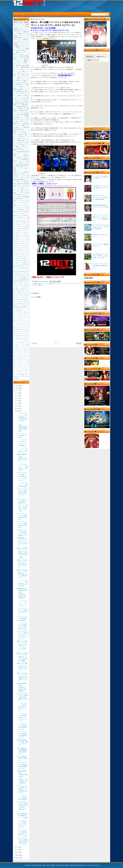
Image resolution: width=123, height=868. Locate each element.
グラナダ (26, 191)
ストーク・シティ (23, 170)
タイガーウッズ (20, 298)
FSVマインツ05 (18, 99)
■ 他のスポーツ (101, 57)
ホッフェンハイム (24, 238)
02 (18, 850)
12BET (53, 865)
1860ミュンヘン (22, 309)
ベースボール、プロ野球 (21, 116)
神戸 (27, 172)
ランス (19, 288)
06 (18, 406)
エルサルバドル (25, 317)
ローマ (21, 80)
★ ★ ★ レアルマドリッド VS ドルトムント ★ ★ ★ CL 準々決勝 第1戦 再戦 (101, 198)
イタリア (23, 84)
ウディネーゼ (18, 187)
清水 (27, 165)
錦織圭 (21, 107)
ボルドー (16, 227)
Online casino (17, 311)
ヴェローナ (23, 217)
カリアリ (26, 213)
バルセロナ (18, 51)
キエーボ (26, 243)
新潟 (21, 140)
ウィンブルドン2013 (23, 296)
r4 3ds (93, 865)
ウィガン (18, 285)
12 (18, 390)
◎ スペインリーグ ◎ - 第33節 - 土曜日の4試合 (22, 501)
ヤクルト (26, 178)
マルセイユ (20, 172)
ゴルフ (18, 150)
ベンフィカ (20, 287)
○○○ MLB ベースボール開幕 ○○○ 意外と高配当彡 (22, 781)
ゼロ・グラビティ (20, 356)
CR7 (17, 272)
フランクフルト (20, 206)
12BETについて (26, 14)
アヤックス (17, 294)
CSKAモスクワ (18, 242)
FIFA (21, 272)
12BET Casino (60, 865)
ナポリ (18, 110)
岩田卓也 (19, 330)
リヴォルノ (24, 303)
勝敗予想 (41, 285)
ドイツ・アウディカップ (21, 363)
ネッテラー (55, 14)
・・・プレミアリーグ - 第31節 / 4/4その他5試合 (22, 797)
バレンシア (20, 155)
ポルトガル (20, 124)
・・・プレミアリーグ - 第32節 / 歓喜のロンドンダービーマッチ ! (22, 707)
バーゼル (21, 258)
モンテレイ (18, 328)
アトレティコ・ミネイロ (22, 283)
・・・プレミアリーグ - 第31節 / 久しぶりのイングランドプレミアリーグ (22, 824)
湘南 (27, 184)
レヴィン (23, 373)
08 (18, 401)
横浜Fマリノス (21, 118)
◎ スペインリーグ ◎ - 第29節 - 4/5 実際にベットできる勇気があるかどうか (22, 789)
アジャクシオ (23, 292)
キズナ (27, 350)
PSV (15, 273)
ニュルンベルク (21, 247)
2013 (17, 858)
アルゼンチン (24, 73)
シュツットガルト (23, 168)
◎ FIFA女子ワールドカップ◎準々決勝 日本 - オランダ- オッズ (101, 188)
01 (18, 852)
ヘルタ (16, 195)
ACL (15, 212)
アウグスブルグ (21, 185)
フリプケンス (26, 367)
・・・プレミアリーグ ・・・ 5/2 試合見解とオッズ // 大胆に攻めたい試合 (22, 417)
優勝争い (24, 210)
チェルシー (24, 52)
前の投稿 (79, 343)
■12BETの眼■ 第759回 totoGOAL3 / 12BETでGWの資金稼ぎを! (22, 687)
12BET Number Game (71, 865)
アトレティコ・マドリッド (21, 64)
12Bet (39, 284)
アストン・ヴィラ (23, 154)
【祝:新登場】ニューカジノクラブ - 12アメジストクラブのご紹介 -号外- (22, 542)
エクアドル (19, 221)
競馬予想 (26, 159)
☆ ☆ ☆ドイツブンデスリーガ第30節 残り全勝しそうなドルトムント (22, 493)
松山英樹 (21, 165)
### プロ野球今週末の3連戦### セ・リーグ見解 (22, 816)
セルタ (27, 202)
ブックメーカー (19, 26)
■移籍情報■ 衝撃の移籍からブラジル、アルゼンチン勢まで (101, 207)
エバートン (25, 129)
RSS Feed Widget (97, 123)
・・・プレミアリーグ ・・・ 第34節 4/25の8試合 (22, 485)
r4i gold (89, 865)
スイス (20, 146)
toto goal (22, 65)
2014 (17, 855)
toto (25, 67)
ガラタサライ (22, 255)
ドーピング (17, 365)
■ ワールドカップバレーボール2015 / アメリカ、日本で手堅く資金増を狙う (101, 227)
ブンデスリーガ (23, 43)
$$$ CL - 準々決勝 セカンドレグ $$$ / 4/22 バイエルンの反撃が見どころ (23, 574)
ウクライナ (21, 273)
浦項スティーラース (19, 305)
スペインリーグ (23, 35)
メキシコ (23, 142)
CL (48, 284)
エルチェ (26, 167)
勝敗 (25, 114)
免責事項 (24, 375)
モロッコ (27, 326)
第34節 (19, 307)
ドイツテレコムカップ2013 (23, 361)
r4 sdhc (97, 865)
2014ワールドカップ (21, 28)
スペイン (22, 101)
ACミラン (17, 67)
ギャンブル (25, 86)
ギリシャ (19, 174)
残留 (25, 264)
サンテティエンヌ (18, 223)
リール (25, 240)
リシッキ (24, 328)
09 (18, 398)
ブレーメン (24, 249)
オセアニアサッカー (18, 348)
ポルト (16, 251)
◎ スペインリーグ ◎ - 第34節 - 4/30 (22, 435)
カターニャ (21, 232)
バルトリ (17, 320)
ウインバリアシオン (23, 347)
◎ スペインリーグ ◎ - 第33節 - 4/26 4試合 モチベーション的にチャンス (22, 476)
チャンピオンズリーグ (70, 284)
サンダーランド (21, 161)
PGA (26, 272)
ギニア (17, 318)
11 (18, 393)
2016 (17, 386)
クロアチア (17, 144)
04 (18, 411)
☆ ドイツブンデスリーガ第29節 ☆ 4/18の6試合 (22, 619)
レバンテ (22, 208)
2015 (17, 388)
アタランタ (22, 212)
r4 (85, 865)
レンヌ (19, 253)
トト (18, 88)
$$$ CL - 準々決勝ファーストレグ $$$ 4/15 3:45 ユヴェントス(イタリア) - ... (22, 667)
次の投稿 (34, 343)
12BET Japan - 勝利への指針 (42, 865)
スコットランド (20, 245)
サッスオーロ (18, 202)
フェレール (18, 367)
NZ (28, 331)
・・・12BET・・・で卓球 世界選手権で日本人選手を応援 (22, 427)
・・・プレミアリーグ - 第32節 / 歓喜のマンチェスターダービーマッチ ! (22, 717)
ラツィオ (21, 127)
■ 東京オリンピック (93, 60)
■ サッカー (90, 57)
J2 (20, 114)
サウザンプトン (24, 122)
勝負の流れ (25, 103)
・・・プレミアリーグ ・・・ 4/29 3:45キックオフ (23, 450)
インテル (16, 86)
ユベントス (35, 285)
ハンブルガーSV (21, 193)
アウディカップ (21, 337)
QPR (24, 228)
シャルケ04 (20, 133)
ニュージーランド (25, 318)
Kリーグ (24, 331)
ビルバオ (17, 178)
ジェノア (16, 163)
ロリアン (26, 288)
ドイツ (16, 77)
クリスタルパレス (23, 131)
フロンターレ (24, 324)
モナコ (78, 284)
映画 (16, 378)
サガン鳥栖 (25, 109)
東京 (18, 129)
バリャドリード (21, 234)
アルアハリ (22, 339)
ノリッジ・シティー (23, 204)
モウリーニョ (17, 277)
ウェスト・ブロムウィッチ (21, 219)
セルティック (20, 215)
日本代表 (26, 56)
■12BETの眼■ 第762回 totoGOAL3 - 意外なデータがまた (22, 458)
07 (18, 403)
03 (18, 847)
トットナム (25, 148)
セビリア (19, 105)
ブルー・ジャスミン (20, 369)
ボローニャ (24, 275)
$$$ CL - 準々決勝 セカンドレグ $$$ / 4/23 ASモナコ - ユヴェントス (22, 564)
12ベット (44, 284)
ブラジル (19, 75)
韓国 (18, 90)
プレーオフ (21, 236)
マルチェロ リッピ (18, 326)
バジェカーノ (23, 225)
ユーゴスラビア (22, 371)
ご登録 (35, 14)
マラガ (18, 240)
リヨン (23, 227)
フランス (26, 88)
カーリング (21, 350)
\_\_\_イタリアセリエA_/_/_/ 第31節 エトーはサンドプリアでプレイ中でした (22, 635)
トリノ (21, 182)
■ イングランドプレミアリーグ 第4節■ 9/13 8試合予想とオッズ (100, 266)
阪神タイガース (24, 198)
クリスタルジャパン (20, 352)
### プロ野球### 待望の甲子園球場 (22, 758)
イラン (23, 157)
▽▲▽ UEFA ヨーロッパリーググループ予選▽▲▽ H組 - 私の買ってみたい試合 (100, 256)
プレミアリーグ (44, 14)
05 (18, 408)
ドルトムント (19, 60)
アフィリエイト (66, 14)
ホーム (17, 14)
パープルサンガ (25, 365)
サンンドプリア (25, 354)
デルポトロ (22, 300)
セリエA (26, 34)
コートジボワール (21, 200)
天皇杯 (23, 279)
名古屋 (27, 152)
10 (18, 396)
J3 (28, 281)
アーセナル (21, 58)
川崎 (27, 127)
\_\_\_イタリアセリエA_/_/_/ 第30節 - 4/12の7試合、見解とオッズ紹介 (22, 697)
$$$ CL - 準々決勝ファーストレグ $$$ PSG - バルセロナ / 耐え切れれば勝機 (22, 657)
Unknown (42, 281)
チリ (23, 135)
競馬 (18, 167)
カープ (25, 221)
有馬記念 (23, 281)
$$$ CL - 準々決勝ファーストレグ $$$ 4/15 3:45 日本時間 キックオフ (22, 677)
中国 (21, 152)
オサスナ (20, 243)
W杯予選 (19, 180)
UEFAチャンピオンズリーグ (56, 284)
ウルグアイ (17, 120)
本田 (21, 184)
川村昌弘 (27, 376)
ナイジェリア (22, 176)
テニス (23, 96)
